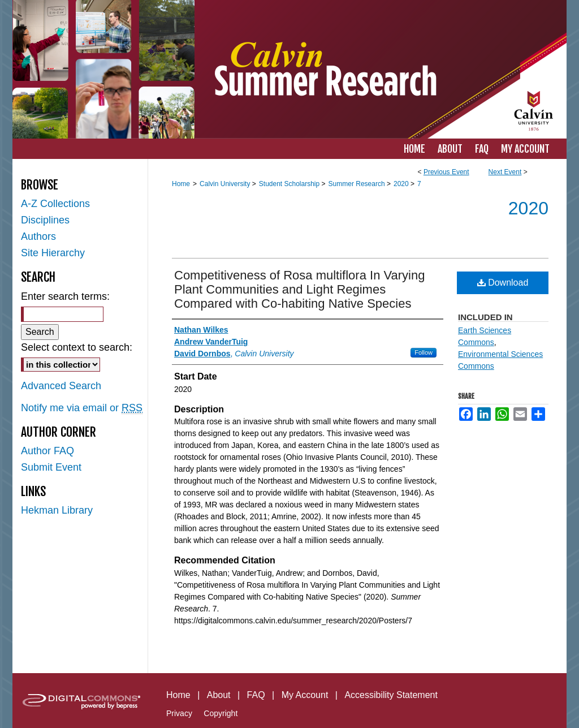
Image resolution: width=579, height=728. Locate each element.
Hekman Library (57, 510)
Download (503, 283)
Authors (38, 236)
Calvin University (226, 184)
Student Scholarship (290, 184)
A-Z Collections (55, 204)
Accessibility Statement (391, 695)
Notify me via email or (82, 408)
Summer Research (358, 184)
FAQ (256, 695)
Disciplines (45, 220)
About (219, 695)
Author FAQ (47, 451)
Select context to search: (77, 347)
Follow (424, 352)
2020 (402, 184)
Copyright (221, 713)
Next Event (505, 172)
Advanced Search (61, 386)
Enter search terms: (65, 296)
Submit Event (51, 467)
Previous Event (446, 172)
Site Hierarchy (53, 253)
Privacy (179, 713)
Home (181, 184)
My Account (305, 695)
